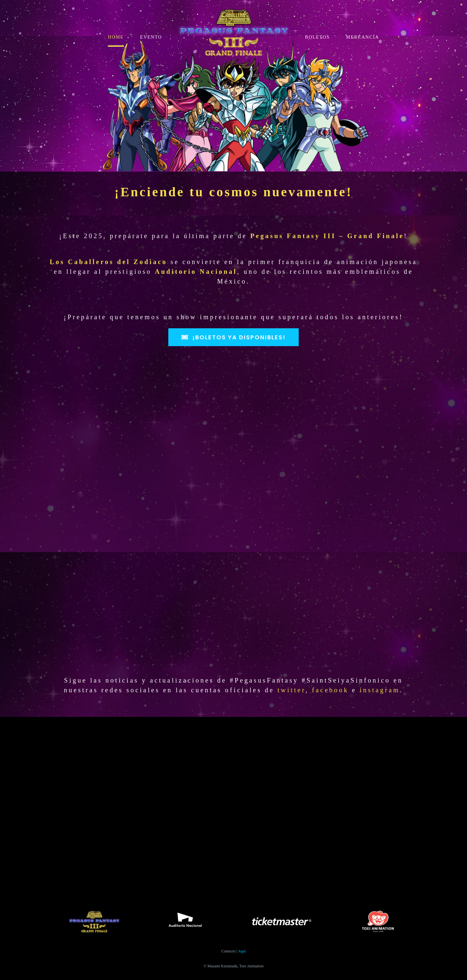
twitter (292, 690)
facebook (330, 690)
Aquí (242, 951)
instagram (380, 690)
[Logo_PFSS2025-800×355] (233, 9)
